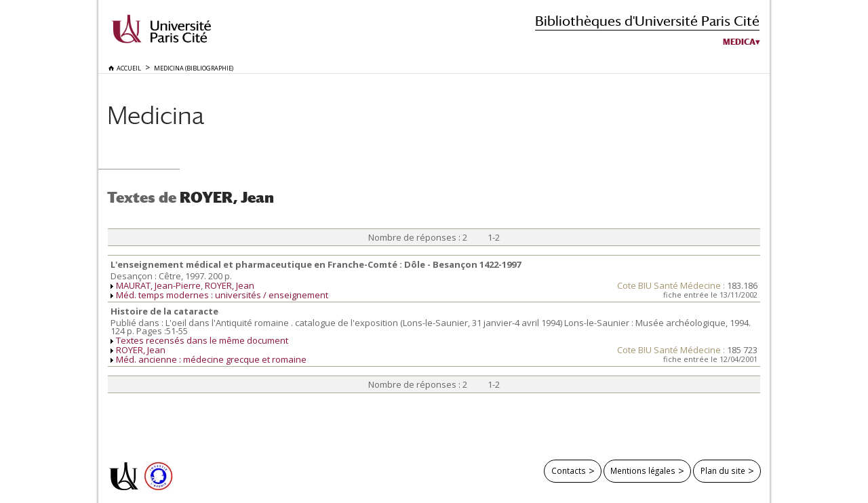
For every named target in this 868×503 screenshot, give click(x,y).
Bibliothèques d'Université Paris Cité (647, 21)
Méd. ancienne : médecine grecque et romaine (211, 359)
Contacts (569, 470)
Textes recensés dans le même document (202, 340)
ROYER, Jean (230, 285)
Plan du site (723, 470)
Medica (739, 42)
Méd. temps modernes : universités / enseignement (222, 295)
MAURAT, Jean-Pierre (158, 285)
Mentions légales (643, 470)
